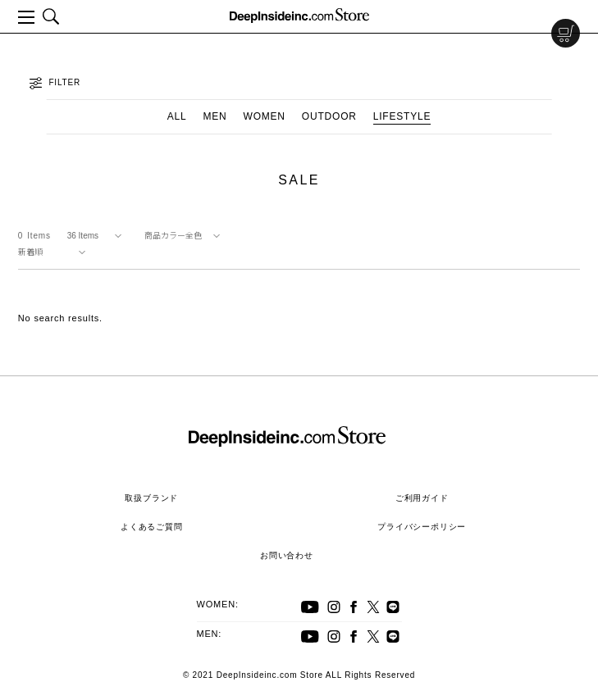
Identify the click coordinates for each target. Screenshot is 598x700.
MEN (215, 116)
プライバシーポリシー (422, 527)
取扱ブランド (151, 498)
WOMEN (265, 116)
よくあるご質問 (152, 527)
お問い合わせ (287, 555)
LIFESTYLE (402, 116)
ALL (177, 116)
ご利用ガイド (422, 498)
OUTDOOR (329, 116)
